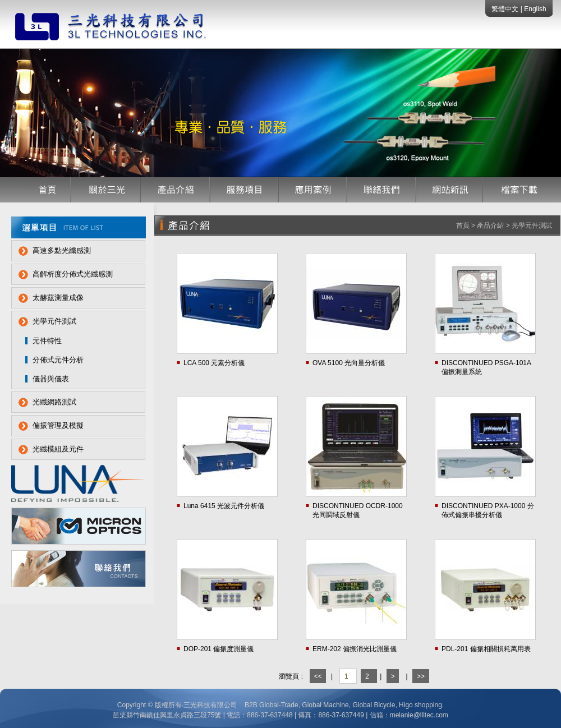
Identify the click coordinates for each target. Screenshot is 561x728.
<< (318, 676)
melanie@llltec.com (419, 715)
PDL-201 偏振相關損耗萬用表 (486, 649)
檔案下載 (516, 190)
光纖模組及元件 (58, 449)
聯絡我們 (382, 190)
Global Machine (325, 705)
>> (421, 676)
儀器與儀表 (51, 379)
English (535, 9)
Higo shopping (420, 705)
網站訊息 (450, 190)
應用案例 (313, 190)
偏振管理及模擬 (58, 425)
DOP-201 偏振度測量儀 (219, 649)
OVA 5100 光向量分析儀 (349, 363)
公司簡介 (106, 190)
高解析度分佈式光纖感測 (73, 274)
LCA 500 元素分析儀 (214, 363)
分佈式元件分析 (58, 360)
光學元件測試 (54, 321)
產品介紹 (176, 190)
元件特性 (47, 341)
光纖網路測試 (54, 402)
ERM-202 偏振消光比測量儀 (355, 649)
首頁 (47, 190)
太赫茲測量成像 (58, 298)
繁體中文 (506, 9)
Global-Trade (279, 705)
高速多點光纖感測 (62, 250)
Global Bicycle (373, 705)
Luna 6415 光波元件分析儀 (224, 506)
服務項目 (245, 190)
